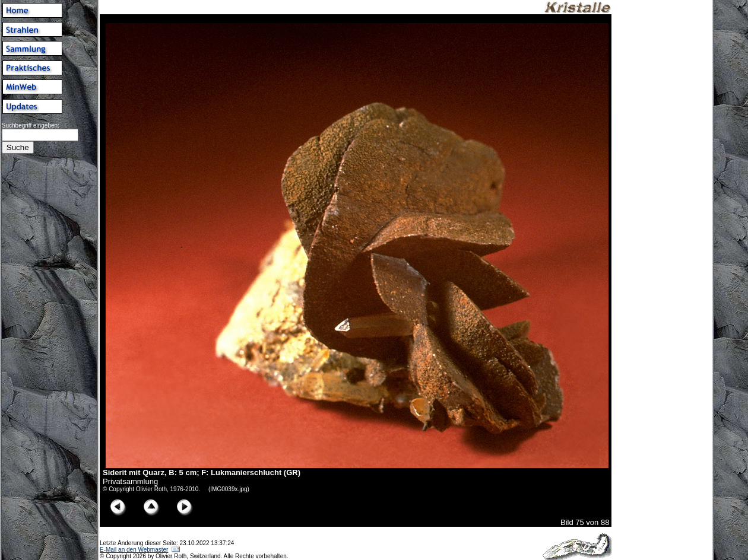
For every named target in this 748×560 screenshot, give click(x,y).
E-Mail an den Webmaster (134, 550)
